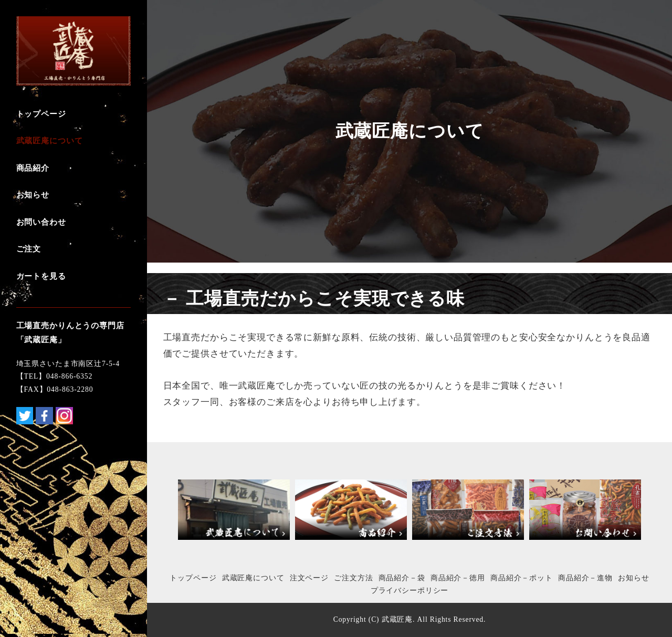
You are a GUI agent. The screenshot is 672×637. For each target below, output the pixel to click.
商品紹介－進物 (585, 578)
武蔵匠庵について (253, 578)
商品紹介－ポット (522, 578)
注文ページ (309, 578)
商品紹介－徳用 (458, 578)
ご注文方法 (353, 578)
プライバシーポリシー (410, 591)
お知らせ (633, 578)
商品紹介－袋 (402, 578)
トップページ (193, 578)
